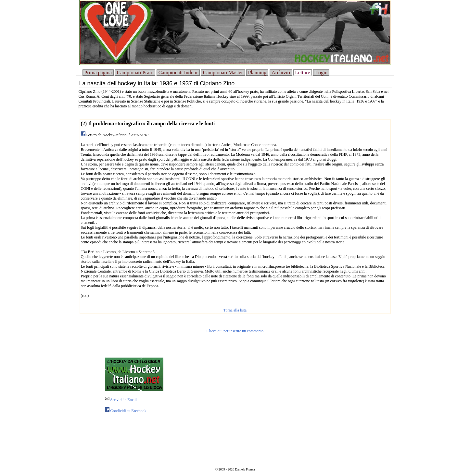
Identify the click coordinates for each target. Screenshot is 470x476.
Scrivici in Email (121, 400)
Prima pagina (98, 73)
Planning (257, 73)
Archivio (281, 73)
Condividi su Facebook (126, 411)
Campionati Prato (135, 73)
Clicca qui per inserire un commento (235, 331)
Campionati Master (223, 73)
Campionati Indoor (178, 73)
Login (321, 73)
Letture (302, 73)
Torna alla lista (235, 310)
